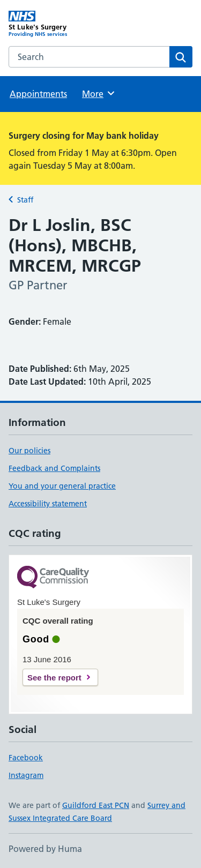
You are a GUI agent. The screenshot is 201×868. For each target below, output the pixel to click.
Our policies (29, 451)
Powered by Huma (45, 849)
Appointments (38, 94)
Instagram (26, 775)
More (99, 93)
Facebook (26, 758)
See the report (54, 678)
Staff (25, 200)
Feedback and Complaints (54, 468)
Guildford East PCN (96, 805)
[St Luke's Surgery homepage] (55, 24)
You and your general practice (62, 486)
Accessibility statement (48, 504)
